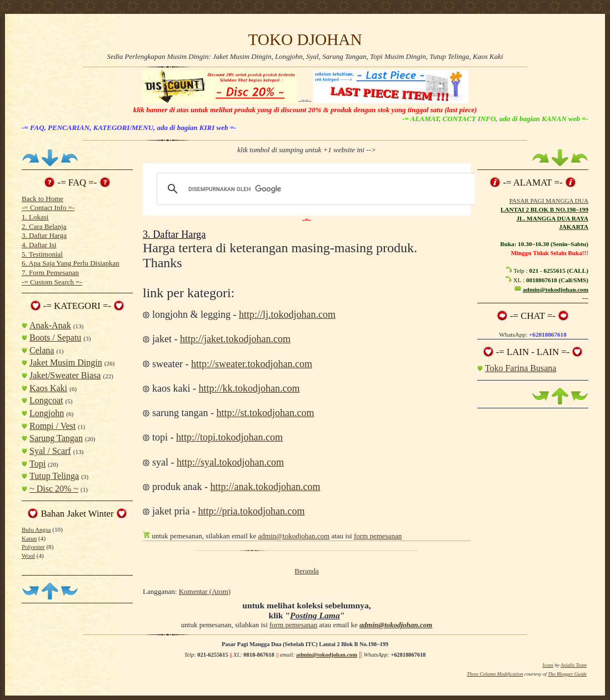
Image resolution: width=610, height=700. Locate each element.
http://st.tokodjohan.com (265, 413)
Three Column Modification (495, 674)
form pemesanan (378, 536)
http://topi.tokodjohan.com (229, 437)
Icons (548, 665)
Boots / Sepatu (55, 337)
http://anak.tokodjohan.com (265, 487)
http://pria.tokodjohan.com (251, 511)
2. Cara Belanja (44, 226)
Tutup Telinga (54, 476)
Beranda (306, 571)
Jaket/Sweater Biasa (65, 375)
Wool (28, 556)
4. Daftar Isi (39, 245)
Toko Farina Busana (521, 368)
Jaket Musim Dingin (66, 362)
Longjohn (47, 413)
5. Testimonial (42, 254)
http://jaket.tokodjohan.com (235, 339)
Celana (42, 350)
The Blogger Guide (567, 674)
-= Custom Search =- (52, 282)
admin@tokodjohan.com (294, 536)
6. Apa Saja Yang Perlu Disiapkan (71, 263)
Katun (29, 538)
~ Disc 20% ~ (54, 489)
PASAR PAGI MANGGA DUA (549, 201)
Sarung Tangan (56, 438)
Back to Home (42, 199)
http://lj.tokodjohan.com (287, 314)
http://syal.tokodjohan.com (230, 462)
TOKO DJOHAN (305, 39)
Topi (37, 464)
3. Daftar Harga (44, 235)
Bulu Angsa (36, 529)
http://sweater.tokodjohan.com (252, 364)
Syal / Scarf (50, 451)
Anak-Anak (50, 325)
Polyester (33, 547)
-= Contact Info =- (48, 207)
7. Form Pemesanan (50, 272)
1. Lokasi (35, 217)
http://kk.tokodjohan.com (249, 388)
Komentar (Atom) (205, 591)
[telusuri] (315, 189)
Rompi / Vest (52, 426)
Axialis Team (574, 665)
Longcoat (46, 400)
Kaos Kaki (48, 388)
